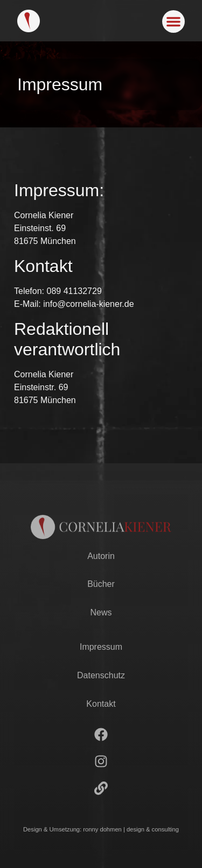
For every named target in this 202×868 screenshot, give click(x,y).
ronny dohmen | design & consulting (131, 829)
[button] (173, 21)
